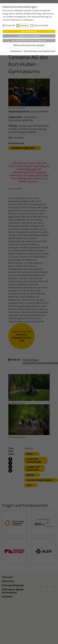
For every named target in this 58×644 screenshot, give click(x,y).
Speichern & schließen (29, 36)
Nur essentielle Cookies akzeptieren (29, 40)
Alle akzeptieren (29, 31)
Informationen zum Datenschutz (40, 51)
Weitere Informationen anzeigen (29, 45)
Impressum (16, 51)
